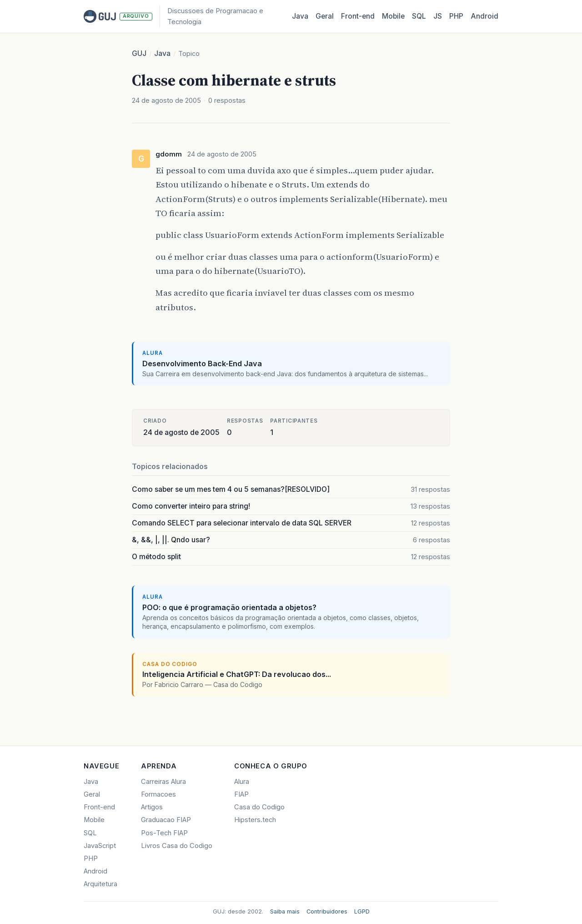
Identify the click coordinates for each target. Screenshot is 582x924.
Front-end (99, 807)
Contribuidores (327, 911)
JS (438, 16)
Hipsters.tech (255, 820)
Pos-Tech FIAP (164, 833)
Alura (242, 782)
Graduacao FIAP (166, 820)
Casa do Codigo (259, 807)
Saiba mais (285, 911)
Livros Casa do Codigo (177, 846)
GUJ (139, 53)
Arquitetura (100, 884)
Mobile (393, 16)
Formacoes (158, 794)
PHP (456, 16)
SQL (419, 16)
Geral (325, 16)
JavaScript (100, 846)
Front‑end (358, 16)
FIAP (241, 794)
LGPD (362, 911)
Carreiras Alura (163, 782)
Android (484, 16)
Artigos (152, 807)
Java (300, 16)
